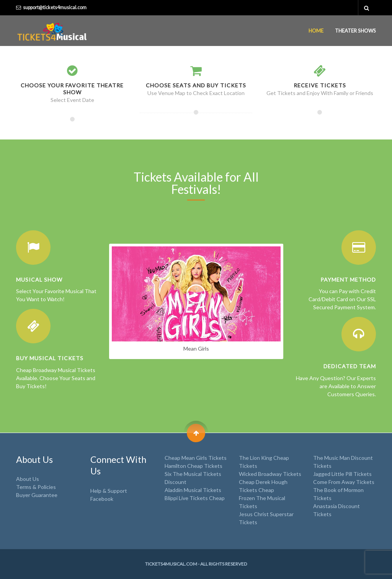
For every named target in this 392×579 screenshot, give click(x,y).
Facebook (102, 499)
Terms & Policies (36, 487)
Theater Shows (355, 31)
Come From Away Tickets (344, 482)
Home (316, 31)
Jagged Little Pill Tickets (342, 474)
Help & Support (109, 491)
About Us (28, 479)
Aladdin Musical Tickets (193, 490)
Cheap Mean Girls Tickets (196, 458)
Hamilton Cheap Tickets (194, 466)
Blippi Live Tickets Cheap (195, 498)
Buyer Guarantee (37, 495)
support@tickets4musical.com (55, 7)
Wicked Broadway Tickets (270, 474)
